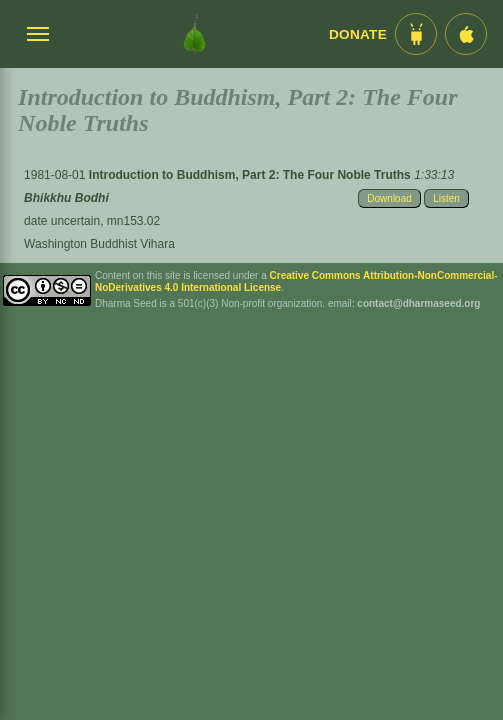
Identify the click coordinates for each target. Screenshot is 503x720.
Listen (446, 198)
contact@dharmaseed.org (418, 303)
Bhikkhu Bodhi (66, 198)
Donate (358, 34)
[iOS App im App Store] (466, 34)
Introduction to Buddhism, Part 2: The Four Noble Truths (251, 175)
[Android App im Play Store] (416, 34)
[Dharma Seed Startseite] (194, 34)
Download (389, 198)
